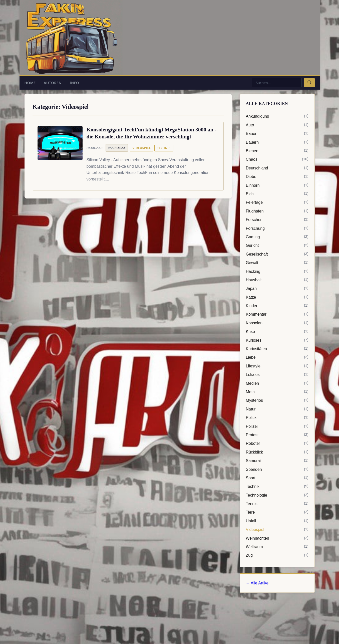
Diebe (277, 177)
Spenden (277, 470)
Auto (277, 125)
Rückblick (277, 452)
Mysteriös (277, 400)
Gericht (277, 246)
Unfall (277, 521)
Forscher (277, 220)
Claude (120, 148)
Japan (277, 289)
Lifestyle (277, 366)
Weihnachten (277, 538)
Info (74, 83)
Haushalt (277, 280)
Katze (277, 297)
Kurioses (277, 340)
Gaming (277, 237)
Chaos (277, 159)
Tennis (277, 504)
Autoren (53, 83)
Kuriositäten (277, 349)
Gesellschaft (277, 254)
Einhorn (277, 185)
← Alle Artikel (258, 583)
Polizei (277, 426)
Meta (277, 392)
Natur (277, 409)
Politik (277, 418)
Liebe (277, 357)
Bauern (277, 142)
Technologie (277, 495)
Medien (277, 383)
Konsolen (277, 323)
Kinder (277, 306)
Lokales (277, 375)
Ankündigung (277, 116)
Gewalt (277, 263)
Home (30, 83)
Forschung (277, 229)
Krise (277, 332)
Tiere (277, 512)
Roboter (277, 444)
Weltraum (277, 547)
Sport (277, 478)
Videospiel (142, 148)
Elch (277, 194)
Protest (277, 435)
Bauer (277, 134)
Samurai (277, 461)
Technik (164, 148)
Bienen (277, 151)
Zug (277, 555)
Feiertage (277, 202)
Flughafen (277, 211)
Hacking (277, 272)
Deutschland (277, 168)
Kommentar (277, 314)
